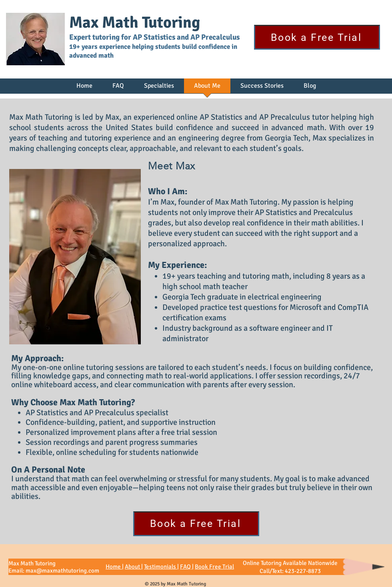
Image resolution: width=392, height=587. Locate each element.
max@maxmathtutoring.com (62, 571)
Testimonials (161, 567)
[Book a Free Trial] (317, 37)
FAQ (186, 567)
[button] (159, 88)
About (133, 567)
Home (114, 567)
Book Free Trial (214, 567)
